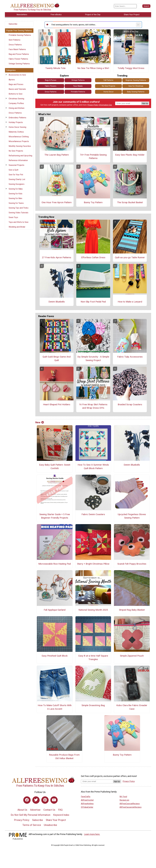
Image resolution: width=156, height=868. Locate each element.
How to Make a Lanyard (130, 302)
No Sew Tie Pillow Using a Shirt (93, 68)
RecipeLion (124, 800)
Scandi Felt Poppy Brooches (132, 564)
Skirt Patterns (15, 40)
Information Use (105, 105)
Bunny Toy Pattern (93, 202)
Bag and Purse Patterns (19, 54)
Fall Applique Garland (55, 610)
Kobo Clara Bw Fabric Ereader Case (132, 707)
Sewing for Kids (15, 194)
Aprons (12, 80)
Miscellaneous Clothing (19, 137)
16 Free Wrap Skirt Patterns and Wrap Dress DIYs (93, 406)
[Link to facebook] (27, 800)
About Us (22, 810)
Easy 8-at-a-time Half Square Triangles (93, 658)
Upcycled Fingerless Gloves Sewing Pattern (132, 516)
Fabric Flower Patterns (18, 59)
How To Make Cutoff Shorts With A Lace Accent (55, 707)
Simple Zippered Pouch (132, 656)
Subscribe (13, 24)
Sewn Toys (13, 217)
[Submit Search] (146, 6)
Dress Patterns (15, 45)
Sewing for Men (15, 198)
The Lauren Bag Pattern (57, 155)
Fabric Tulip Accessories (130, 357)
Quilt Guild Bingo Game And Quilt (57, 358)
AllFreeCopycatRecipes (130, 804)
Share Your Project (56, 820)
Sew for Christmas (136, 86)
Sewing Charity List (17, 179)
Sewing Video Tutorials (18, 213)
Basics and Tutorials (17, 89)
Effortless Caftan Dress (93, 257)
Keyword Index (61, 815)
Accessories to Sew (17, 75)
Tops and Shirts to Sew (19, 222)
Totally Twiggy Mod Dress (131, 68)
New (40, 422)
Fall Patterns (108, 80)
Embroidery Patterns (17, 118)
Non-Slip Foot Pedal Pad (93, 302)
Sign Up (145, 103)
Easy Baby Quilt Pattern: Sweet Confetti (55, 467)
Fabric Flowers (51, 86)
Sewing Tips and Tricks (19, 208)
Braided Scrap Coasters (130, 404)
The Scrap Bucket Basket (130, 202)
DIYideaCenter (87, 807)
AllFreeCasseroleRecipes (131, 807)
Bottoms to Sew (16, 94)
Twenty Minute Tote (55, 68)
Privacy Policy (93, 105)
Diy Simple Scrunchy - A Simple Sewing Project (93, 358)
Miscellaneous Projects (19, 141)
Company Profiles (16, 103)
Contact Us (49, 810)
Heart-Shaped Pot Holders (57, 404)
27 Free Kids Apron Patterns (57, 257)
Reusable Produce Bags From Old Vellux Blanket (64, 757)
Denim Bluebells (57, 302)
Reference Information (18, 160)
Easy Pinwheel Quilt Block (55, 656)
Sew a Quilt (13, 170)
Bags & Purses (51, 80)
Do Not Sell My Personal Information (31, 815)
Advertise (35, 810)
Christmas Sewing (16, 99)
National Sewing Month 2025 (93, 610)
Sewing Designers (17, 184)
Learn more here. (92, 834)
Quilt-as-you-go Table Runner (130, 257)
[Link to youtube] (54, 800)
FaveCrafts (86, 797)
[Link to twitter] (36, 800)
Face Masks (78, 86)
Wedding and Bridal (17, 227)
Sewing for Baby (16, 189)
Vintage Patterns (78, 80)
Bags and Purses (16, 84)
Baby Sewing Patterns (136, 92)
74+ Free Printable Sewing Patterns (93, 157)
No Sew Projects (16, 151)
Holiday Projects (16, 122)
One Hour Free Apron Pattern (57, 202)
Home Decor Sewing (17, 127)
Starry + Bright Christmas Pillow (93, 564)
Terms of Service (32, 825)
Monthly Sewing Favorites (20, 146)
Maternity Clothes (16, 132)
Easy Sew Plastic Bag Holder (130, 155)
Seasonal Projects (16, 165)
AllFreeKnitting (87, 804)
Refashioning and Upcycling (20, 156)
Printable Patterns (78, 92)
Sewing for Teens (16, 203)
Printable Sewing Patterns (20, 35)
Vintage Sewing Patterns (19, 64)
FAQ (60, 810)
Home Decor (109, 92)
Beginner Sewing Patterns (136, 80)
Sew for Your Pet (16, 175)
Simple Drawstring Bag (93, 705)
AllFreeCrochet (87, 800)
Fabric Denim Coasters (93, 514)
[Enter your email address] (97, 781)
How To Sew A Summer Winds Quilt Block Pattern (93, 467)
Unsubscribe (50, 825)
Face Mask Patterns (17, 49)
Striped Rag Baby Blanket (132, 610)
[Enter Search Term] (125, 6)
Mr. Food (123, 797)
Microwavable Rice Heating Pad (55, 564)
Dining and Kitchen (17, 108)
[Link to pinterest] (45, 800)
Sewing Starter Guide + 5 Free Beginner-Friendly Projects (55, 516)
